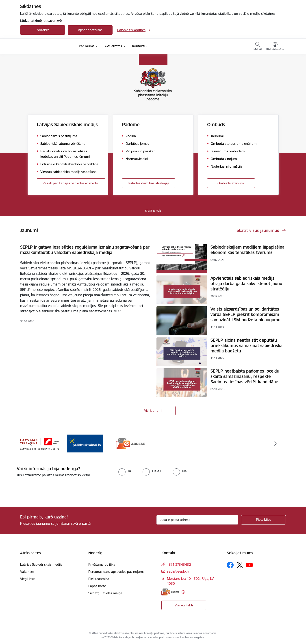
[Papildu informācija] (183, 592)
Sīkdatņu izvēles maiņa (105, 593)
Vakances (27, 572)
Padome (131, 125)
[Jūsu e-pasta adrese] (197, 520)
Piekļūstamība (99, 579)
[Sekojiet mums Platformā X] (240, 565)
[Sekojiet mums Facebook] (230, 565)
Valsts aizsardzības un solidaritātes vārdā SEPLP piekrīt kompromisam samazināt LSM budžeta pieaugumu (245, 314)
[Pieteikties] (263, 520)
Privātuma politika (102, 564)
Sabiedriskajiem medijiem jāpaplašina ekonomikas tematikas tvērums (247, 250)
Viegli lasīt (27, 579)
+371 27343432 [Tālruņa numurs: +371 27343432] (179, 564)
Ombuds (216, 125)
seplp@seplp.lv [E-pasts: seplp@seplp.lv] (178, 571)
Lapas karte (97, 586)
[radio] (125, 471)
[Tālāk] (276, 444)
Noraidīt (43, 30)
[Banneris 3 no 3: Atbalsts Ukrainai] (130, 443)
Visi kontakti (184, 605)
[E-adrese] (170, 592)
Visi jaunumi (153, 410)
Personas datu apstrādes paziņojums (116, 572)
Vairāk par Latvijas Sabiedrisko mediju (71, 183)
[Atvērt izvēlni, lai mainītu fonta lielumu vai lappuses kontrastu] (275, 47)
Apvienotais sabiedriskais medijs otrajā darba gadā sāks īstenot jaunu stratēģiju (246, 284)
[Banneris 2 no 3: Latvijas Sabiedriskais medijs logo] (85, 443)
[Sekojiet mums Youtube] (250, 565)
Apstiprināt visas (90, 30)
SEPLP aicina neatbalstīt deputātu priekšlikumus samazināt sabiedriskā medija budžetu (246, 345)
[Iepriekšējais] (30, 444)
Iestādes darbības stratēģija (149, 183)
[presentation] (37, 490)
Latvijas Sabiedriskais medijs (67, 125)
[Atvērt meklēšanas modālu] (258, 47)
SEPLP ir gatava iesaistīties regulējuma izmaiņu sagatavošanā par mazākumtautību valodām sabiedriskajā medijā (85, 250)
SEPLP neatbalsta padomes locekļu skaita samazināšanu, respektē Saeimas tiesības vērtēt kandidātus (245, 376)
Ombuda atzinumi (231, 183)
